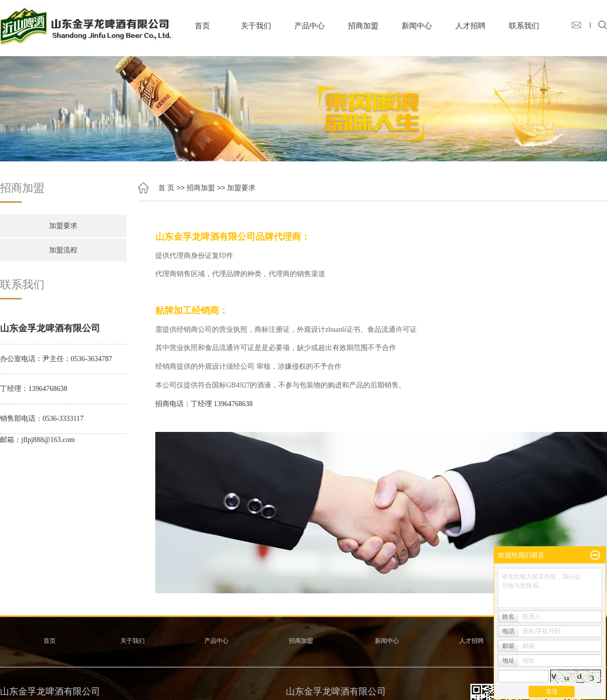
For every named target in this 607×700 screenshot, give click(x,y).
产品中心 (310, 26)
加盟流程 (63, 250)
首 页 (166, 188)
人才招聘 (470, 26)
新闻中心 (417, 26)
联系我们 (524, 26)
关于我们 (256, 26)
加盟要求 (63, 226)
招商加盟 (363, 26)
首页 (202, 26)
